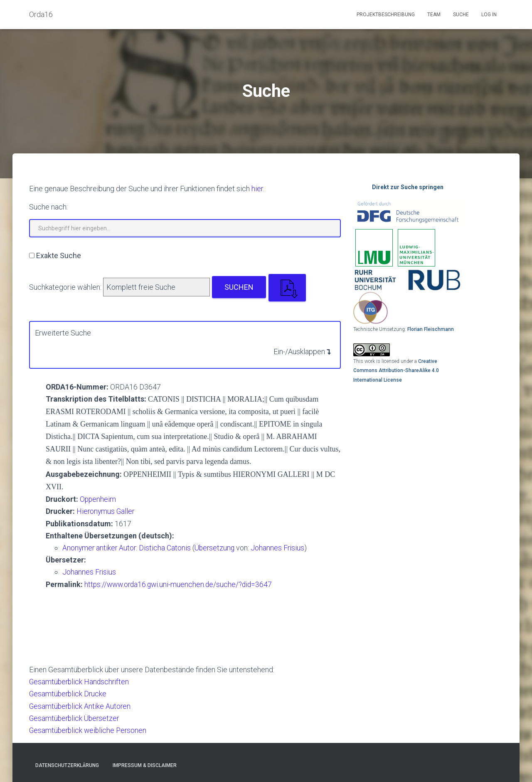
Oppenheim (98, 499)
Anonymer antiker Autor (100, 547)
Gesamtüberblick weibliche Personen (89, 729)
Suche (461, 15)
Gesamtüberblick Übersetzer (76, 717)
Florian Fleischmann (431, 329)
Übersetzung (217, 547)
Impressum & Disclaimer (145, 764)
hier (257, 189)
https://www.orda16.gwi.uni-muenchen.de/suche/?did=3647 (181, 583)
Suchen (239, 287)
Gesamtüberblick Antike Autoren (81, 705)
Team (434, 15)
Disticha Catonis (167, 547)
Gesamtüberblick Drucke (69, 693)
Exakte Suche (59, 255)
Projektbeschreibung (386, 15)
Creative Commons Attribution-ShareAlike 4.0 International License (396, 371)
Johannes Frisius (281, 547)
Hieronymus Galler (106, 511)
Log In (489, 15)
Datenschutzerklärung (67, 764)
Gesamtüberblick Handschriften (80, 681)
